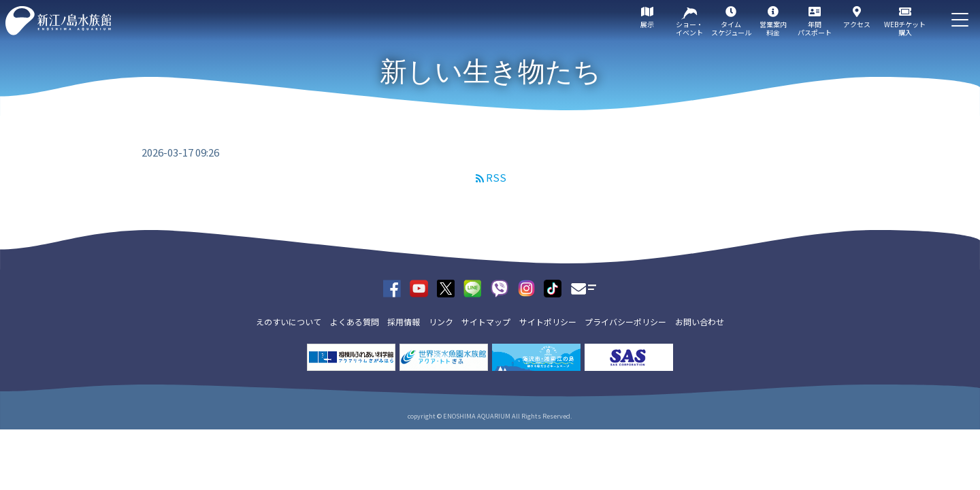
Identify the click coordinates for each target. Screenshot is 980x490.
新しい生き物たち (490, 71)
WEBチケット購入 (905, 28)
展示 (647, 24)
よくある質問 (355, 322)
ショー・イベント (689, 28)
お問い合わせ (700, 322)
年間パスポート (815, 28)
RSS (496, 177)
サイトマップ (486, 322)
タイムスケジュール (731, 28)
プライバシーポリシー (625, 322)
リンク (441, 322)
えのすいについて (289, 322)
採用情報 (404, 322)
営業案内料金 (773, 28)
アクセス (857, 24)
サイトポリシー (548, 322)
